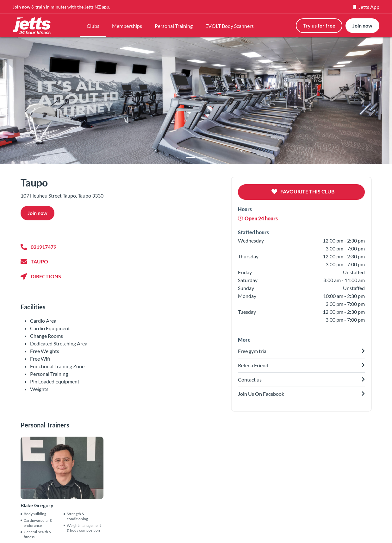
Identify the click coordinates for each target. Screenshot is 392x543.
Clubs (93, 26)
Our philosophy (68, 525)
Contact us (62, 533)
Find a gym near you (152, 525)
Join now (22, 7)
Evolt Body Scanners (233, 525)
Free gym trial (146, 533)
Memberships (127, 26)
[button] (29, 101)
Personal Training (174, 26)
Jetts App (366, 7)
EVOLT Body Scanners (230, 26)
